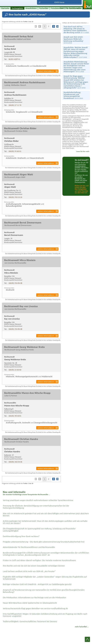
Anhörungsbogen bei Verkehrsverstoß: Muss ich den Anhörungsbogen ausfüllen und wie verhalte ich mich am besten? (45, 522)
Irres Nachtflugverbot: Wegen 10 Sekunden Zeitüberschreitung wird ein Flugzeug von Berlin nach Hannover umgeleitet (45, 615)
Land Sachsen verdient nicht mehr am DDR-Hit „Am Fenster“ (29, 571)
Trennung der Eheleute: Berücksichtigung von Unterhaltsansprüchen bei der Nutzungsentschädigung (36, 507)
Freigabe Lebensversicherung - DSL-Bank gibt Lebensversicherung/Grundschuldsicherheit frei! (44, 542)
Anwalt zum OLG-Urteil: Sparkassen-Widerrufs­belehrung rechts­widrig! (74, 40)
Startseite (5, 8)
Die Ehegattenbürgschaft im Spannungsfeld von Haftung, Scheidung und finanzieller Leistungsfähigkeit (39, 530)
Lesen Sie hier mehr (83, 151)
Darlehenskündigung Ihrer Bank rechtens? (21, 536)
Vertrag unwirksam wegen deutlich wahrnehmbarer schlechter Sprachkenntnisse (38, 500)
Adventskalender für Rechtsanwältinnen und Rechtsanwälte (29, 547)
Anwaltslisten (31, 8)
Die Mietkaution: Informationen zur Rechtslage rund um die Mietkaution (35, 598)
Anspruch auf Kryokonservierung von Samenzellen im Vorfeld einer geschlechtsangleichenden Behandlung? (44, 591)
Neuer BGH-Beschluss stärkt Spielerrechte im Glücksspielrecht (30, 603)
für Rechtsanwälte (74, 8)
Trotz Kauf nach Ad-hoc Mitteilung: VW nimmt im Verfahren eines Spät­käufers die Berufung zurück (76, 30)
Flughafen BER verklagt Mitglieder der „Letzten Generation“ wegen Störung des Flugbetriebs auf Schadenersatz (45, 578)
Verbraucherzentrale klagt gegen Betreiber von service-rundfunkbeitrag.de (35, 608)
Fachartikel (44, 8)
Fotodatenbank (57, 8)
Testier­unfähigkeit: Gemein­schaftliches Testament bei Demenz (30, 621)
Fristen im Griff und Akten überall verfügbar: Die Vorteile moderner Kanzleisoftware (39, 560)
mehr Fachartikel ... (82, 627)
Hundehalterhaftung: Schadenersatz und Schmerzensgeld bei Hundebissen (73, 95)
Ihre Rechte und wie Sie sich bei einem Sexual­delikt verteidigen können (34, 566)
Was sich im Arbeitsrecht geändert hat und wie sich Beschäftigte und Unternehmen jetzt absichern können (46, 515)
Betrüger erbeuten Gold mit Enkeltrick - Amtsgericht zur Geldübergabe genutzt (37, 584)
